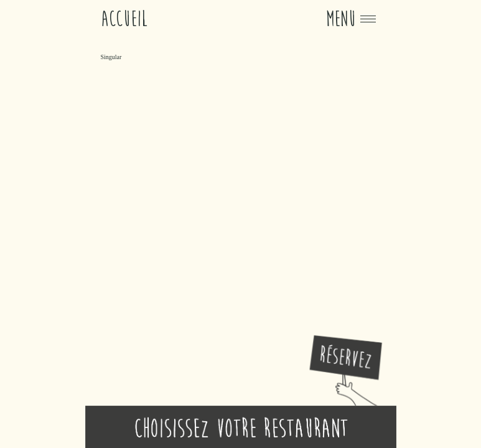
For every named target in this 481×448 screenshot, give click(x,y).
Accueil (124, 19)
